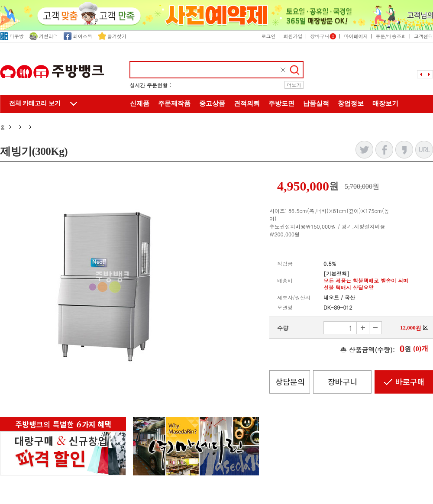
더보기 (294, 85)
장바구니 (323, 36)
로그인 (268, 36)
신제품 (140, 103)
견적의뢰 (247, 103)
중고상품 (212, 103)
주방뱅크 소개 (216, 122)
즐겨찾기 (112, 36)
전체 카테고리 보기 (35, 103)
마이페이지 (356, 36)
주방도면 (281, 103)
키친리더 (44, 36)
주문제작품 (174, 103)
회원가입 (293, 36)
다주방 (12, 36)
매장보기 (385, 103)
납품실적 (316, 103)
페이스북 (78, 36)
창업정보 (351, 103)
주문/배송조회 (391, 36)
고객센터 (423, 36)
